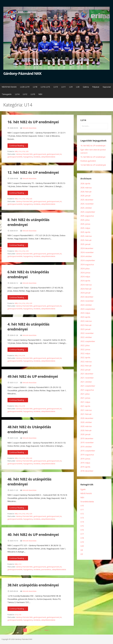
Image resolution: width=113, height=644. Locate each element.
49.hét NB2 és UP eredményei (33, 376)
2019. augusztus (87, 455)
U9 (82, 554)
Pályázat (96, 87)
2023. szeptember (88, 309)
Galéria (86, 87)
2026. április (85, 184)
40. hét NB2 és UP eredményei (33, 535)
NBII (40, 94)
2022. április (85, 358)
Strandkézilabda (87, 502)
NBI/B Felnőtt (86, 493)
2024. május (85, 277)
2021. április (85, 406)
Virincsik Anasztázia (29, 128)
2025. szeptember (88, 212)
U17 (82, 534)
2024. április (85, 281)
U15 (82, 526)
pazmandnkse (46, 569)
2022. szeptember (88, 341)
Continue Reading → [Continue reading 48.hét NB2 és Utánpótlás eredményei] (18, 452)
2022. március (86, 362)
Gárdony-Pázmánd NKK (22, 73)
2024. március (86, 285)
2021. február (86, 414)
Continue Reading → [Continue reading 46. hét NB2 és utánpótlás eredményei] (18, 508)
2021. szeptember (88, 386)
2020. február (86, 430)
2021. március (86, 410)
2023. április (85, 317)
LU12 (25, 94)
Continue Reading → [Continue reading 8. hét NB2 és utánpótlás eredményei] (18, 245)
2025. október (86, 208)
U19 (82, 542)
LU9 (71, 87)
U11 (82, 510)
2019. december (87, 438)
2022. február (86, 366)
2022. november (87, 333)
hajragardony (28, 157)
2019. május (85, 463)
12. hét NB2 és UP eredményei (33, 172)
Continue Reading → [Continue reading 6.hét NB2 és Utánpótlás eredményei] (18, 297)
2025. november (87, 204)
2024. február (86, 289)
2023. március (86, 321)
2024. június (85, 273)
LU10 (33, 94)
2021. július (85, 394)
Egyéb (83, 489)
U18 (27, 199)
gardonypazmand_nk (54, 154)
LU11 (64, 87)
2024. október (86, 256)
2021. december (87, 374)
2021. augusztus (87, 390)
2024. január (86, 293)
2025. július (85, 220)
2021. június (85, 398)
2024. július (85, 269)
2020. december (87, 418)
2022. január (86, 370)
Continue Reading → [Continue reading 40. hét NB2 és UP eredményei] (18, 558)
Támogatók (7, 94)
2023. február (86, 325)
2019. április (85, 467)
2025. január (86, 244)
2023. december (87, 297)
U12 (82, 514)
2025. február (86, 240)
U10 (82, 506)
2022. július (85, 345)
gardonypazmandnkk (15, 157)
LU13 (56, 87)
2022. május (85, 353)
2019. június (85, 459)
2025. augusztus (87, 216)
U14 (20, 151)
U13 (82, 518)
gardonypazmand (40, 154)
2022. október (86, 337)
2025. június (85, 224)
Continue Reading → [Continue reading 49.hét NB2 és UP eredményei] (18, 400)
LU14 (17, 94)
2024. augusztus (87, 264)
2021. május (85, 402)
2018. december (87, 471)
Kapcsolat (107, 87)
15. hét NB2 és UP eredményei (93, 157)
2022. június (85, 349)
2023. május (85, 313)
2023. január (86, 329)
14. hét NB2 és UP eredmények (93, 165)
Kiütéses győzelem (88, 161)
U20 (27, 151)
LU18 (35, 87)
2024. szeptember (88, 260)
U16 (23, 151)
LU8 (78, 87)
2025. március (86, 236)
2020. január (86, 434)
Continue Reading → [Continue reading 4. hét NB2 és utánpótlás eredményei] (18, 350)
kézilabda (37, 157)
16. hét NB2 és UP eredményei (33, 122)
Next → (48, 630)
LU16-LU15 (45, 87)
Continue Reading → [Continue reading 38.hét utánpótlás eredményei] (18, 609)
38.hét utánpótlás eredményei (33, 585)
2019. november (87, 443)
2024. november (87, 252)
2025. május (85, 228)
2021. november (87, 378)
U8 (82, 550)
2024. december (87, 248)
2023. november (87, 301)
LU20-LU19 (25, 87)
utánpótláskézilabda (48, 157)
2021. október (86, 382)
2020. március (86, 426)
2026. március (86, 188)
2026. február (86, 192)
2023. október (86, 305)
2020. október (86, 422)
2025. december (87, 200)
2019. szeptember (88, 451)
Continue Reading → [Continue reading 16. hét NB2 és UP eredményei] (18, 146)
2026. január (86, 196)
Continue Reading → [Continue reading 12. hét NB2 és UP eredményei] (18, 193)
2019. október (86, 447)
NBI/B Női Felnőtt (9, 87)
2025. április (85, 232)
